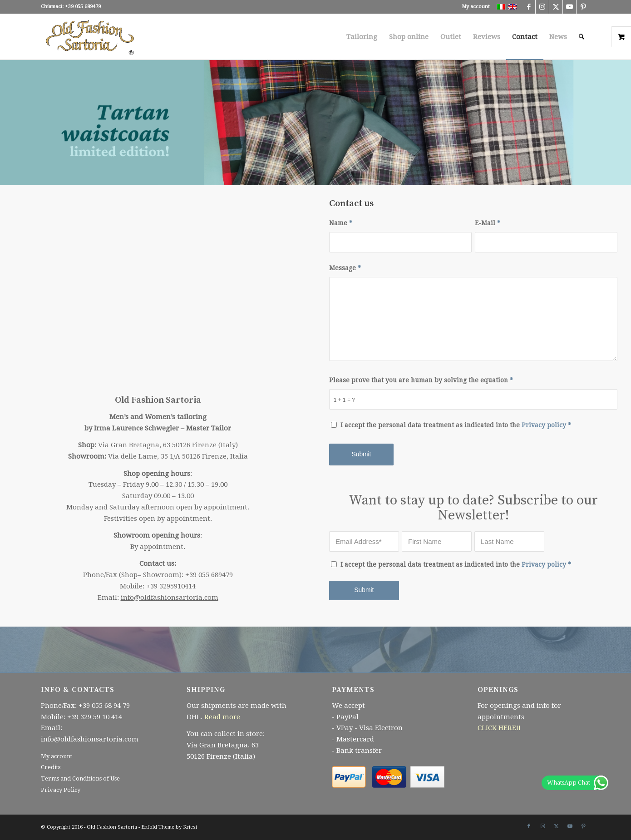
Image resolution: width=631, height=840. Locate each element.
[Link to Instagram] (542, 7)
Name (341, 223)
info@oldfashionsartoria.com (170, 598)
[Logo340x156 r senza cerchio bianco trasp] (90, 37)
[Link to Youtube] (569, 7)
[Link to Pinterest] (583, 7)
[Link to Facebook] (529, 7)
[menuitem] (473, 7)
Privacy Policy (61, 790)
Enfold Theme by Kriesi (169, 827)
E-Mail (488, 223)
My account (476, 7)
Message (345, 268)
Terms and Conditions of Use (80, 778)
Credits (51, 767)
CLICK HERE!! (499, 728)
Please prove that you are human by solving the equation (421, 380)
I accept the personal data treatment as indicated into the (456, 425)
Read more (222, 717)
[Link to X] (556, 7)
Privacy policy (544, 425)
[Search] (582, 37)
